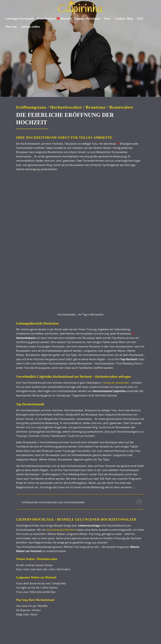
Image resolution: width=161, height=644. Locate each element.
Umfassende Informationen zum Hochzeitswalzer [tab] (82, 433)
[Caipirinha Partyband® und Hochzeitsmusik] (80, 7)
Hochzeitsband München (61, 461)
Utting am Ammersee (116, 314)
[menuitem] (19, 19)
